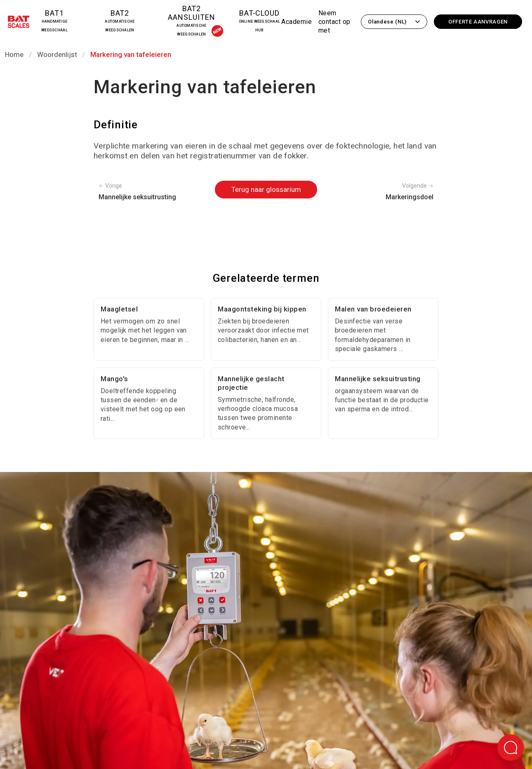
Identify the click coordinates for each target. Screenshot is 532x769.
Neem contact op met (334, 22)
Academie (297, 22)
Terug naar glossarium (266, 189)
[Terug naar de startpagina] (19, 23)
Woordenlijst (57, 54)
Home (14, 54)
